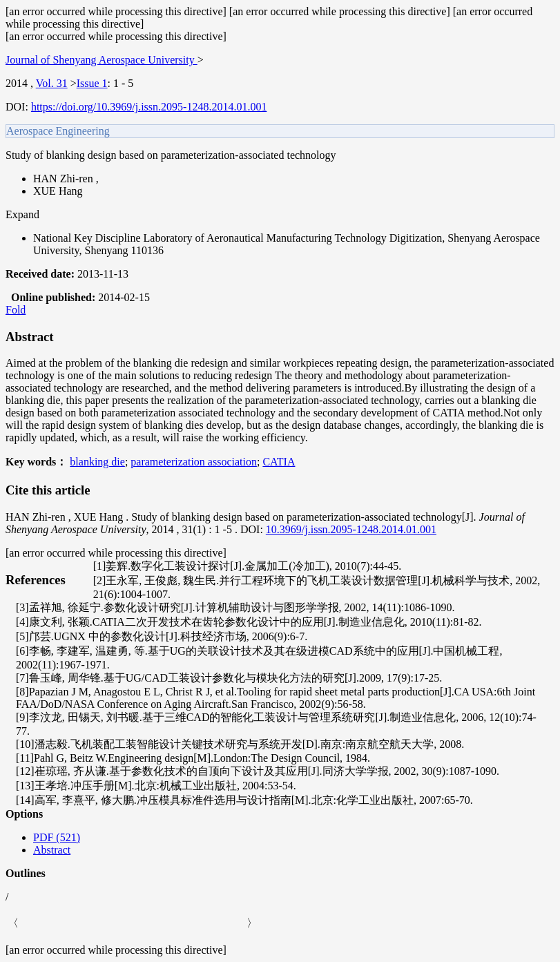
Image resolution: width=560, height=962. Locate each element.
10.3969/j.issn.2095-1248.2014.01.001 (351, 529)
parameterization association (194, 462)
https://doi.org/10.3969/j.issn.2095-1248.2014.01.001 (149, 107)
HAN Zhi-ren (65, 179)
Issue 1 (92, 83)
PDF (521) (57, 837)
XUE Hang (58, 191)
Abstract (52, 850)
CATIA (279, 462)
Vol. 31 (52, 83)
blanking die (97, 462)
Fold (16, 310)
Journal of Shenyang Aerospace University (102, 60)
